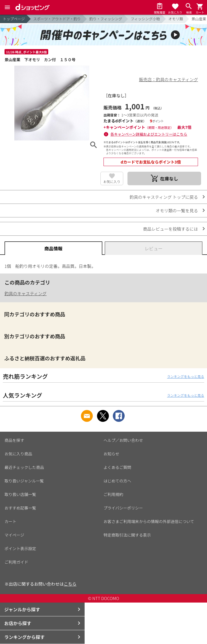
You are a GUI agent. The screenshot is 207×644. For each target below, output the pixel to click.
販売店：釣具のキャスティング (169, 79)
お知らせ (111, 454)
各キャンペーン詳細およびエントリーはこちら (149, 134)
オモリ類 (176, 19)
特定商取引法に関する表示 (127, 535)
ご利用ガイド (16, 562)
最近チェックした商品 (24, 467)
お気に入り (112, 181)
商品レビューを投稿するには (170, 229)
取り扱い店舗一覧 (20, 494)
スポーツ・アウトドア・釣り (57, 19)
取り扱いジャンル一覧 (24, 481)
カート (10, 521)
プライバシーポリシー (123, 508)
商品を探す (14, 440)
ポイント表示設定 (20, 548)
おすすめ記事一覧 (20, 508)
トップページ (14, 19)
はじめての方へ (117, 481)
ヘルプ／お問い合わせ (123, 440)
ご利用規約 (113, 494)
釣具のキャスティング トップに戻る (164, 197)
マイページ (14, 535)
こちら (70, 584)
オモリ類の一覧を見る (177, 210)
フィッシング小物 (145, 19)
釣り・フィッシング (106, 19)
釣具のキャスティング (26, 293)
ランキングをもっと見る (186, 376)
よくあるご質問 (117, 467)
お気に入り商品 (18, 454)
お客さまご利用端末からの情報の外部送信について (149, 521)
